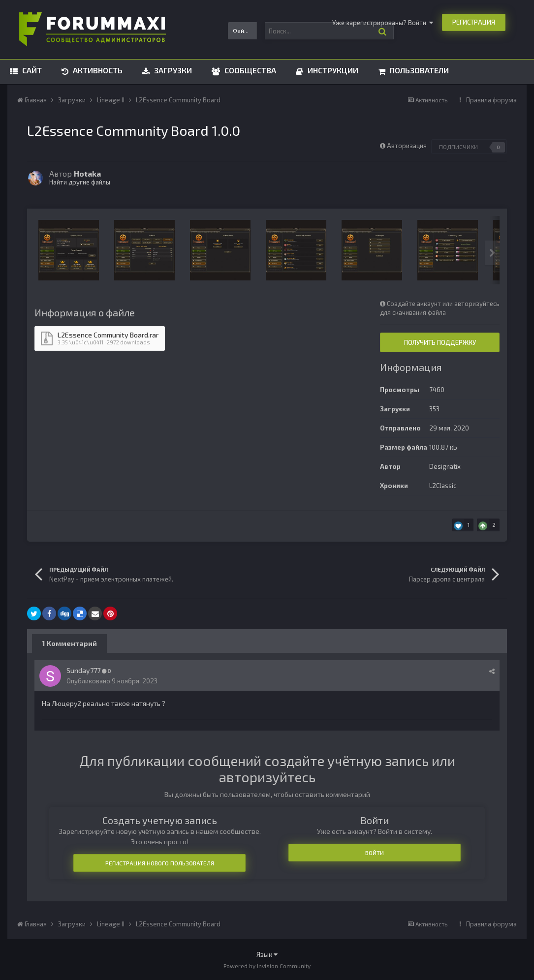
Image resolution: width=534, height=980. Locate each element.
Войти (375, 853)
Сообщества (249, 70)
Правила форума (491, 100)
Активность (97, 70)
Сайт (31, 70)
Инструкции (332, 70)
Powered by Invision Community (267, 966)
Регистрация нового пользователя (160, 863)
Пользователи (418, 70)
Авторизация (407, 146)
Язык (267, 954)
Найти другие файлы (80, 182)
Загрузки (172, 70)
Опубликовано (112, 681)
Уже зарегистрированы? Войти (383, 23)
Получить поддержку (440, 342)
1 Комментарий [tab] (69, 643)
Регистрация (474, 22)
